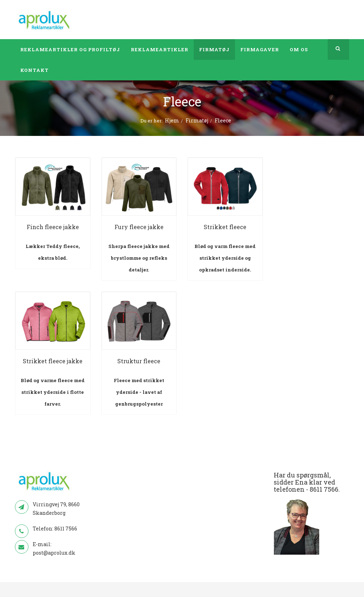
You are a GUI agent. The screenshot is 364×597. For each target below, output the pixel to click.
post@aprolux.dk (54, 553)
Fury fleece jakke (139, 227)
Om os (299, 49)
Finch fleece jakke (53, 227)
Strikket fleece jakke (53, 361)
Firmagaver (260, 49)
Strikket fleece (225, 227)
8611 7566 (66, 529)
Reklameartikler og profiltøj (70, 49)
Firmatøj (214, 49)
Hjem (172, 120)
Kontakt (34, 70)
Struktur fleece (139, 361)
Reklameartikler (160, 49)
